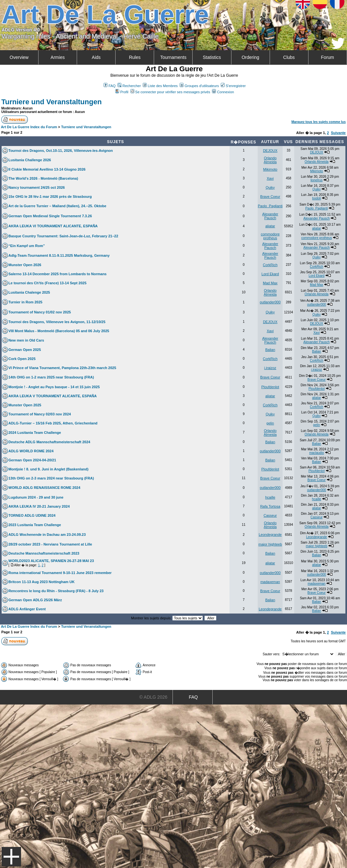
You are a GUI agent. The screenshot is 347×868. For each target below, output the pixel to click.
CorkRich (270, 265)
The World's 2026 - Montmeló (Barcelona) (43, 178)
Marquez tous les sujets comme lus (319, 122)
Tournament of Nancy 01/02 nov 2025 (40, 312)
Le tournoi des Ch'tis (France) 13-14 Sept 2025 (47, 283)
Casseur (270, 515)
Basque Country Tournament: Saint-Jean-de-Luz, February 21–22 (63, 236)
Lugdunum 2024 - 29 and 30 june (36, 497)
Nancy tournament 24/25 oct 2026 (37, 187)
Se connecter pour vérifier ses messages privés (170, 92)
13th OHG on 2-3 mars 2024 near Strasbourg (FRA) (51, 478)
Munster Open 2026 (25, 265)
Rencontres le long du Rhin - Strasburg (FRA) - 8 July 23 (56, 591)
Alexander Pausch (270, 216)
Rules (135, 57)
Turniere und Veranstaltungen (51, 102)
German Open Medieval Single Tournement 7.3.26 (50, 216)
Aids (96, 57)
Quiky (270, 187)
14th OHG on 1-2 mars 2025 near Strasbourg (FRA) (51, 377)
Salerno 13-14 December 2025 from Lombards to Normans (57, 274)
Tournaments (173, 57)
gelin (270, 423)
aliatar (270, 226)
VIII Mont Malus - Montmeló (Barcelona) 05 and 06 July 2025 (59, 331)
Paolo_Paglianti (270, 206)
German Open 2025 (25, 350)
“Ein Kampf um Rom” (27, 246)
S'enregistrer (233, 86)
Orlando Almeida (270, 160)
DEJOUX (270, 151)
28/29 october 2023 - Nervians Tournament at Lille (50, 544)
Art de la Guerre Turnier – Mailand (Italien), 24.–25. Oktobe (57, 206)
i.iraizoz (270, 368)
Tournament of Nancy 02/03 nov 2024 (40, 414)
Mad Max (270, 283)
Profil (122, 92)
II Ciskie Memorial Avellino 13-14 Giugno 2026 (47, 169)
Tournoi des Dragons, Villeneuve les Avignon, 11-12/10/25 (57, 322)
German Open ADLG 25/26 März (35, 600)
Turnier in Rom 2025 (25, 302)
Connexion (223, 92)
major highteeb (270, 544)
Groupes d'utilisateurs (199, 86)
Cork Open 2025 (22, 359)
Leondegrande (270, 535)
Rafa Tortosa (270, 506)
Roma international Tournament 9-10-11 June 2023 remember (60, 573)
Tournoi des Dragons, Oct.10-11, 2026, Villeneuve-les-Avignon (61, 151)
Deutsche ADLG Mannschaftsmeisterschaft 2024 (49, 442)
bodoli (317, 198)
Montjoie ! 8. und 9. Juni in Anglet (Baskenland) (48, 469)
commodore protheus (270, 236)
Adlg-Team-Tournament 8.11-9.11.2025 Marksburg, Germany (59, 255)
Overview (19, 57)
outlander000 (270, 302)
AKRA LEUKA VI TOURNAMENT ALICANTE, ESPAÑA (53, 226)
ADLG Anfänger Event (27, 609)
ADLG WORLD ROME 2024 (31, 451)
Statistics (212, 57)
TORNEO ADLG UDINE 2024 (32, 515)
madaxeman (270, 582)
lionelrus (316, 180)
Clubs (289, 57)
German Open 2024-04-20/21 (32, 460)
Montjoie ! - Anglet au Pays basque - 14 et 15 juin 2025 (54, 387)
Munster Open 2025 (25, 405)
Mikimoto (270, 169)
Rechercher (129, 86)
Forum (328, 57)
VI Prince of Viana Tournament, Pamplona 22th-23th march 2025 (62, 368)
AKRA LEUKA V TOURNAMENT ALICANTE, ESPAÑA (53, 396)
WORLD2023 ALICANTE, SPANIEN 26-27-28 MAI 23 (51, 561)
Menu (11, 857)
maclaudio (317, 453)
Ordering (250, 57)
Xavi (270, 178)
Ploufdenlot (270, 387)
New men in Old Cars (26, 340)
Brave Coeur (270, 197)
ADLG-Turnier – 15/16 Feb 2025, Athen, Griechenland (53, 423)
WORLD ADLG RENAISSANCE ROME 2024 (44, 488)
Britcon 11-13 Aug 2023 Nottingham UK (41, 582)
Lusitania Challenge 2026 (30, 160)
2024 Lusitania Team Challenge (35, 433)
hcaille (270, 497)
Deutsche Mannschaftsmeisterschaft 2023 (44, 553)
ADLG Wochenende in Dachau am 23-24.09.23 (47, 535)
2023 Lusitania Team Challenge (35, 525)
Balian (270, 350)
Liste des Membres (160, 86)
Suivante (338, 133)
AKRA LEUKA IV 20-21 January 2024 (39, 506)
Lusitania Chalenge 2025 (29, 292)
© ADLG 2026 (153, 697)
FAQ (110, 86)
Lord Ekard (270, 274)
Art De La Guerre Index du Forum (29, 127)
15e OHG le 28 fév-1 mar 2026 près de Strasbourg (50, 197)
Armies (58, 57)
